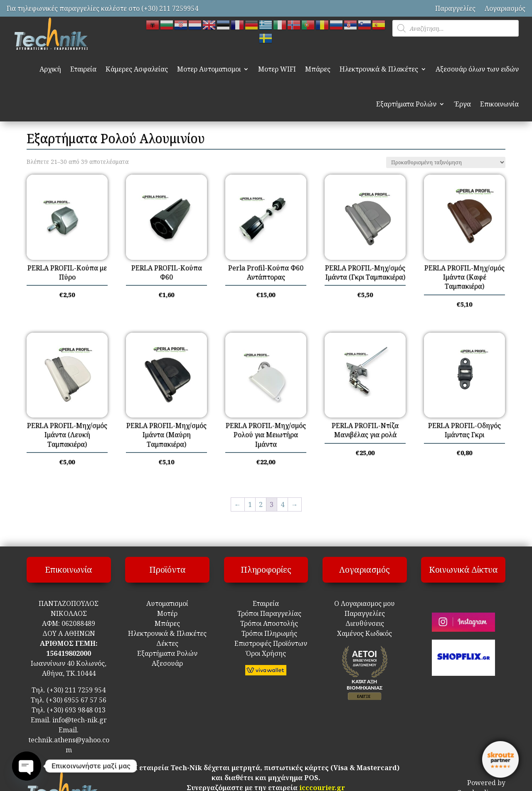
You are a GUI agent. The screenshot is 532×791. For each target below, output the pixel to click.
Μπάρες (318, 69)
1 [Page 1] (250, 504)
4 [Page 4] (282, 504)
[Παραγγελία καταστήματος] (446, 162)
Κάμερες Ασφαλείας (137, 69)
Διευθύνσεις (365, 623)
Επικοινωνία (499, 104)
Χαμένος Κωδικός (365, 633)
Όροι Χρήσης (266, 653)
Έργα (462, 104)
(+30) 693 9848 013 (76, 710)
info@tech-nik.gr (80, 720)
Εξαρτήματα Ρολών (406, 104)
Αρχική (50, 69)
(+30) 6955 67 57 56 (76, 700)
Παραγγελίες (455, 8)
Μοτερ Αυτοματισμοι (209, 69)
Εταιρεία (83, 69)
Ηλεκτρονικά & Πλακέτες (379, 69)
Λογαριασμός (505, 8)
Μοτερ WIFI (277, 69)
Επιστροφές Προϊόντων (266, 643)
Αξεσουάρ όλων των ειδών (477, 69)
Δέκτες (167, 643)
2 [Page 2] (261, 504)
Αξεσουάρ (167, 663)
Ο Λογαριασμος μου (365, 603)
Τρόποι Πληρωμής (268, 633)
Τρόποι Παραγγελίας (266, 613)
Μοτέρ (167, 613)
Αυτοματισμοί (167, 603)
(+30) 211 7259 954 (76, 690)
